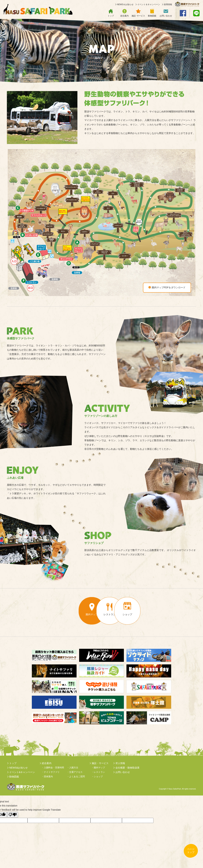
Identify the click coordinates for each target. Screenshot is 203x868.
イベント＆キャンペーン (149, 5)
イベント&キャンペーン (22, 772)
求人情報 (120, 763)
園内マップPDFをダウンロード (167, 287)
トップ (13, 763)
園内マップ (99, 768)
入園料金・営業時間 (54, 768)
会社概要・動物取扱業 (127, 768)
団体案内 (48, 777)
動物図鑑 (14, 777)
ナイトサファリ (52, 772)
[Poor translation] (13, 815)
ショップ (98, 777)
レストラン (99, 772)
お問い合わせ (123, 772)
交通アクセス (76, 772)
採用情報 (168, 5)
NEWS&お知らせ (18, 768)
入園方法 (74, 768)
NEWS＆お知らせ (125, 5)
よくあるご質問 (77, 777)
